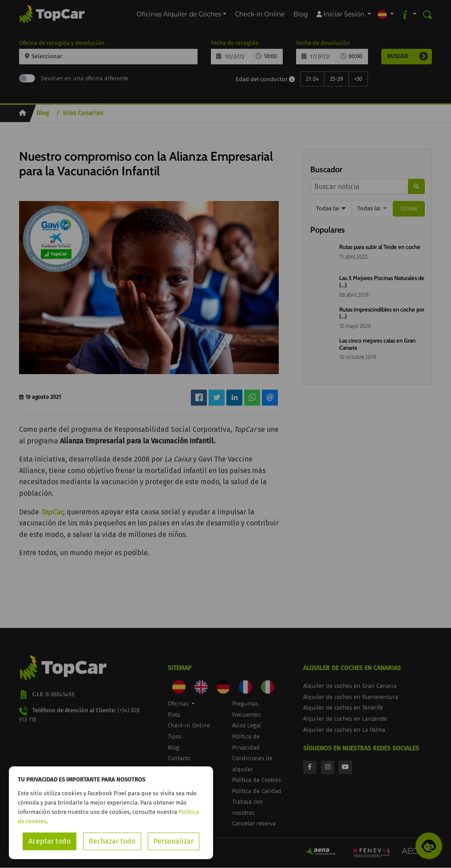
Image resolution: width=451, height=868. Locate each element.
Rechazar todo (112, 841)
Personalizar (174, 841)
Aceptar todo (49, 841)
